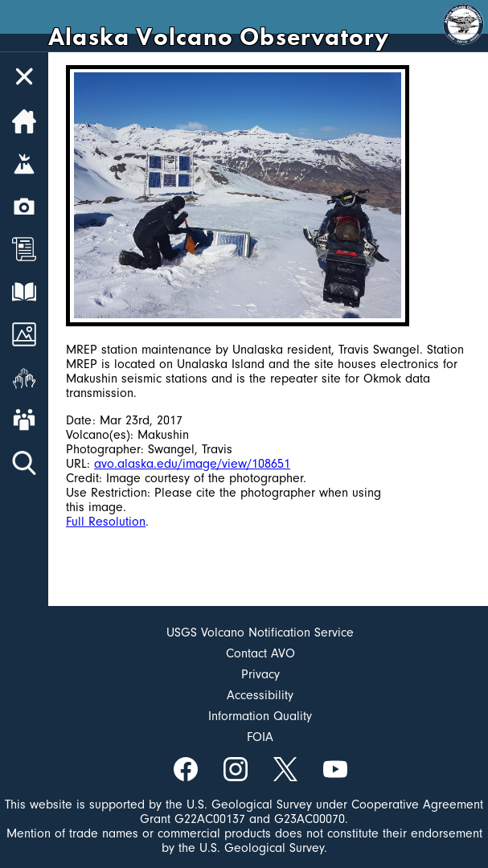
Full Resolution (106, 522)
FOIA (260, 737)
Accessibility (260, 695)
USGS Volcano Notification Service (260, 633)
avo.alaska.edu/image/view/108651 (192, 464)
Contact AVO (260, 653)
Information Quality (260, 716)
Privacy (260, 674)
